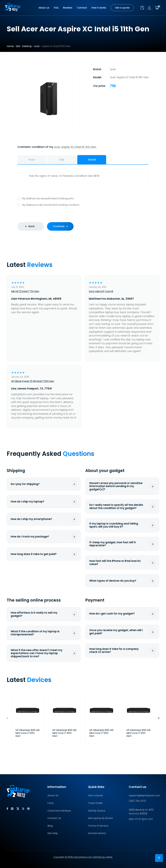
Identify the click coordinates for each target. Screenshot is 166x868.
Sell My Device (97, 811)
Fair (62, 160)
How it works (99, 8)
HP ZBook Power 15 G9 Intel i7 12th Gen (33, 381)
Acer (37, 46)
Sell (18, 46)
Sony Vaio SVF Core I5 (101, 291)
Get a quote (122, 8)
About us (44, 8)
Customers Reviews (59, 811)
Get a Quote (95, 795)
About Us (53, 795)
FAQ (56, 8)
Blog (50, 826)
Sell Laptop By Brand (100, 818)
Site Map (53, 833)
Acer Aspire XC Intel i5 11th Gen (75, 147)
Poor (32, 160)
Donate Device (97, 833)
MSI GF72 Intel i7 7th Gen (25, 291)
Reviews (68, 8)
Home (10, 46)
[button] (158, 718)
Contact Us (54, 818)
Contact (82, 8)
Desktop (27, 46)
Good (92, 159)
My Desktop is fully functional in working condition (83, 205)
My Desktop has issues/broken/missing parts (83, 199)
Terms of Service (98, 826)
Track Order (95, 803)
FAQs (51, 803)
